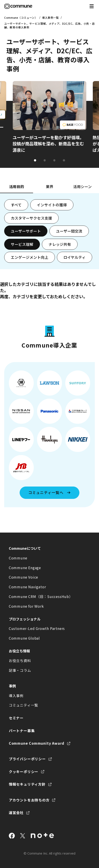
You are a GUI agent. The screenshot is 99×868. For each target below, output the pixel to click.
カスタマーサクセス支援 (31, 218)
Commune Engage (25, 568)
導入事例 (16, 696)
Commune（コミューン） (21, 18)
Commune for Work (26, 606)
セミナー (16, 718)
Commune (18, 558)
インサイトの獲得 (52, 205)
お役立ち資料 (20, 661)
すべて (16, 205)
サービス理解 (22, 244)
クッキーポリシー (24, 772)
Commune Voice (23, 577)
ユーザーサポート (26, 231)
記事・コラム (20, 670)
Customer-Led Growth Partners (37, 628)
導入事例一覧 (50, 18)
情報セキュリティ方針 (27, 784)
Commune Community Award (37, 743)
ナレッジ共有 (60, 244)
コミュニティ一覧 (23, 705)
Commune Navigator (27, 587)
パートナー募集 (22, 731)
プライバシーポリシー (27, 759)
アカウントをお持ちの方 (29, 800)
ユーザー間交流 (69, 231)
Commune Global (24, 638)
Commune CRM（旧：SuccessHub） (41, 596)
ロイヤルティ (75, 257)
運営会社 (16, 812)
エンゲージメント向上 (30, 257)
